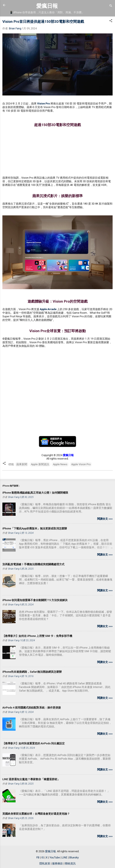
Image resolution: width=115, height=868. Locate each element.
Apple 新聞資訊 (40, 464)
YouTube (55, 857)
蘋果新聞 (22, 464)
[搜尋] (111, 6)
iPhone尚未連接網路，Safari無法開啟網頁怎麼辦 (32, 672)
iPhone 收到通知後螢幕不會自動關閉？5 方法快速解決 (35, 600)
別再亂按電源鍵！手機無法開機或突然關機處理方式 (33, 564)
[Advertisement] (57, 152)
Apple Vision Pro (81, 464)
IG (43, 857)
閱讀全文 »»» (105, 519)
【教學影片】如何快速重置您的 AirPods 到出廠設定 (34, 743)
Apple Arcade (48, 309)
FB (38, 857)
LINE (65, 857)
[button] (111, 21)
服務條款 (57, 863)
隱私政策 (45, 863)
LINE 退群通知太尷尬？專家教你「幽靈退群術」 (31, 779)
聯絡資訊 (70, 863)
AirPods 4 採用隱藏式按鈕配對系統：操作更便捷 (32, 708)
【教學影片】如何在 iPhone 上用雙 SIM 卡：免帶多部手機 (37, 636)
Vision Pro (43, 103)
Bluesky (74, 857)
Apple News (60, 464)
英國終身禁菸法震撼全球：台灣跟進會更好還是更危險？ (36, 814)
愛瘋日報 (47, 6)
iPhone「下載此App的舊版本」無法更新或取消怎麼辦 (35, 528)
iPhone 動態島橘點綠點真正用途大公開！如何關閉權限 (35, 493)
